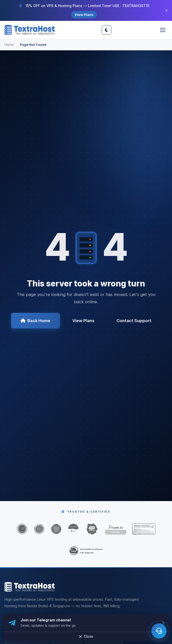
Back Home (35, 321)
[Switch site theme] (106, 30)
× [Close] (166, 10)
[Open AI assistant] (159, 631)
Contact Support (134, 321)
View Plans (84, 15)
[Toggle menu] (163, 30)
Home (9, 45)
